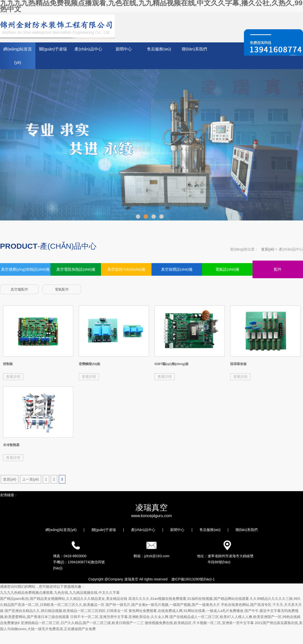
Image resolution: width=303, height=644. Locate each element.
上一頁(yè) (31, 479)
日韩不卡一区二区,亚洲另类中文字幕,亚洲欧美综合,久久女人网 (119, 617)
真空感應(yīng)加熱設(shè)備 (25, 269)
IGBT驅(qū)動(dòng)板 (172, 364)
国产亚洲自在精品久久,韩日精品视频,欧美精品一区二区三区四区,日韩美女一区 (66, 611)
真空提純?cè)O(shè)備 (126, 269)
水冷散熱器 (11, 445)
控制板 (8, 364)
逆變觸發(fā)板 (90, 364)
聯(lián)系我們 (194, 49)
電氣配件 (62, 289)
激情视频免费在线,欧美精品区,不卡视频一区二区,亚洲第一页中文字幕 (199, 623)
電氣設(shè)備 (227, 269)
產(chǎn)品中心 (88, 49)
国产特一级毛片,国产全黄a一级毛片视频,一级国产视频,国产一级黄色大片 (163, 605)
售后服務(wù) (159, 49)
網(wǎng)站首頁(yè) (18, 56)
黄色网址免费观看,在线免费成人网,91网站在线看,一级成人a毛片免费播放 (186, 611)
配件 (278, 269)
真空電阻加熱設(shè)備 (76, 269)
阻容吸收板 (238, 364)
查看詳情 (13, 377)
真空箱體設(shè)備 (177, 269)
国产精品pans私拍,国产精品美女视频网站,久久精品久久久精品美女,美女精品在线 (64, 599)
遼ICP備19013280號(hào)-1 (193, 579)
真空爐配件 (19, 289)
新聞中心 (124, 49)
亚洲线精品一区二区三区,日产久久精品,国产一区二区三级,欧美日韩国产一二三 (82, 623)
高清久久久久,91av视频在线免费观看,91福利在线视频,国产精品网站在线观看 (189, 599)
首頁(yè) (268, 249)
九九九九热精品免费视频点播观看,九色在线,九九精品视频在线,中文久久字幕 (60, 593)
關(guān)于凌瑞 (53, 49)
